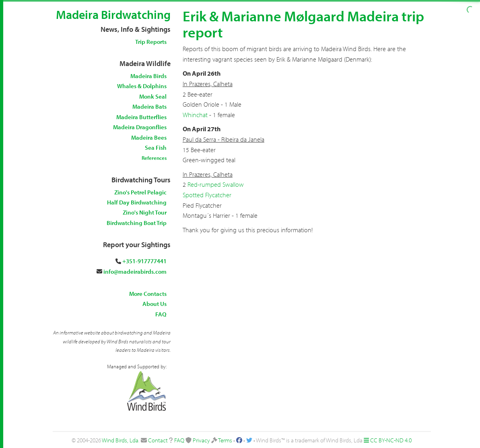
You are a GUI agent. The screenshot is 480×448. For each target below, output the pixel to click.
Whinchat (195, 115)
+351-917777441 (144, 261)
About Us (155, 304)
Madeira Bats (149, 106)
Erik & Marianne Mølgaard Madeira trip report (303, 24)
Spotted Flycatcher (207, 195)
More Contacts (148, 294)
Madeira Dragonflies (140, 127)
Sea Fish (156, 148)
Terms (225, 440)
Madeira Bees (149, 137)
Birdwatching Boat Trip (137, 223)
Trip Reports (151, 42)
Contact (158, 440)
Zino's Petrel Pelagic (140, 192)
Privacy (201, 440)
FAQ (161, 314)
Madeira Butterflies (141, 117)
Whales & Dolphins (142, 86)
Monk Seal (153, 96)
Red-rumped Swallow (216, 184)
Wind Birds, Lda (120, 440)
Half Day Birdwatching (137, 202)
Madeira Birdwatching (113, 14)
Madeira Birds (148, 76)
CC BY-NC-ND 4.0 (391, 440)
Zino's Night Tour (145, 212)
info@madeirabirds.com (135, 271)
